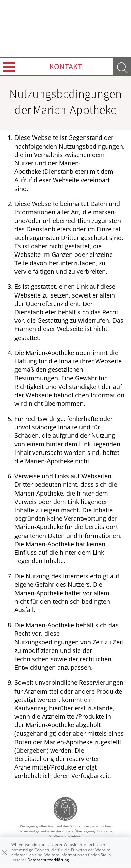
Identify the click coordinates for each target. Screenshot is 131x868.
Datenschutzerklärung (48, 860)
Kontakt (66, 66)
